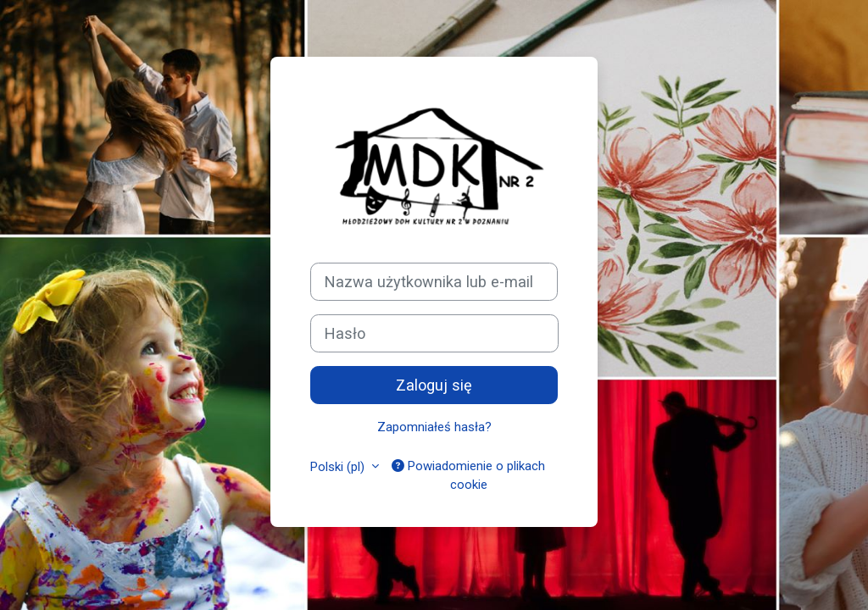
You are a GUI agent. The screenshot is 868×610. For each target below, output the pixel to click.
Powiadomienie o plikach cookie (468, 475)
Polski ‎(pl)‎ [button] (339, 467)
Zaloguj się (434, 385)
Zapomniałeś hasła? (434, 427)
